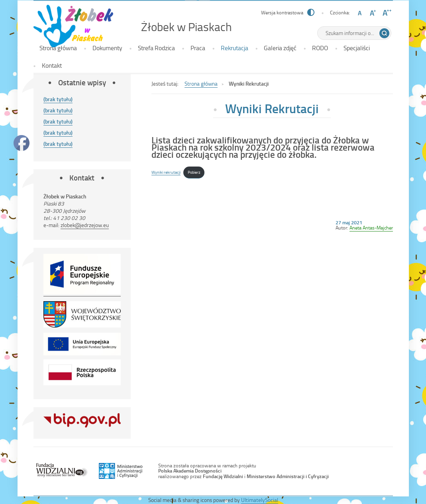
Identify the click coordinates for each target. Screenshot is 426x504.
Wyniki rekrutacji (166, 172)
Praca (198, 48)
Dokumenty (107, 48)
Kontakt (52, 65)
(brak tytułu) (58, 99)
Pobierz (194, 172)
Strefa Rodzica (156, 48)
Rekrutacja (235, 48)
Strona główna (58, 48)
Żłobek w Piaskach (186, 27)
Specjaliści (357, 48)
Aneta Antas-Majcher (371, 227)
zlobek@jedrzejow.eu (85, 225)
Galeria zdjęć (280, 48)
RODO (320, 48)
